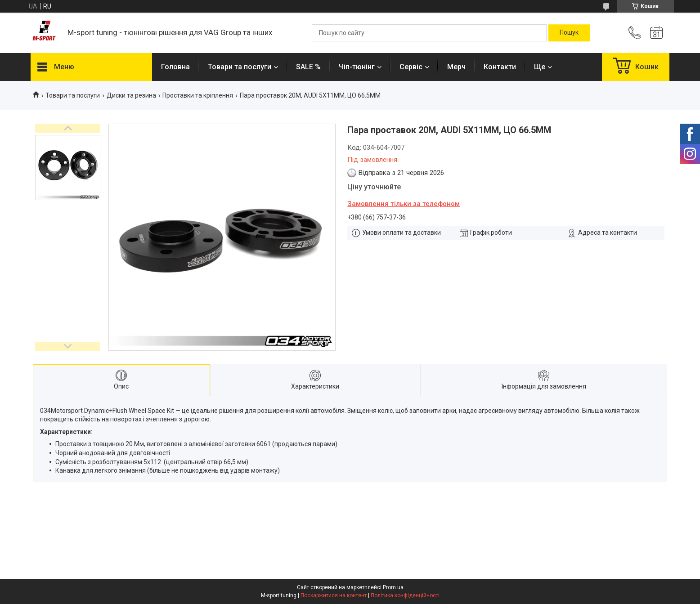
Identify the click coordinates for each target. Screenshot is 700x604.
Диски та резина (131, 95)
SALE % (308, 67)
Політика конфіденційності (405, 595)
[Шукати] (569, 33)
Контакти (500, 67)
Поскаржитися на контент (334, 595)
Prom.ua (393, 587)
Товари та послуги (240, 67)
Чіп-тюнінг (357, 67)
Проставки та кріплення (198, 95)
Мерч (456, 67)
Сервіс (411, 67)
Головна (175, 67)
